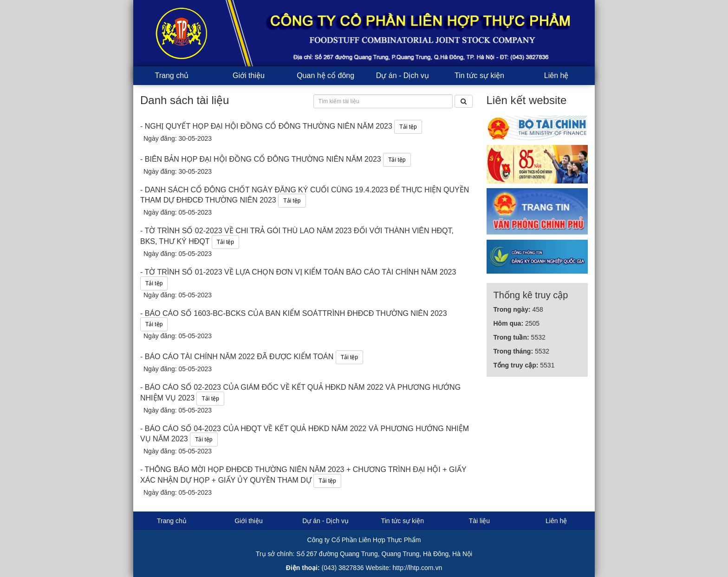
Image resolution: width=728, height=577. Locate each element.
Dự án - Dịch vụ (403, 75)
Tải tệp (408, 127)
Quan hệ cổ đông (325, 75)
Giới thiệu (249, 75)
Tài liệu (479, 521)
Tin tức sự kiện (479, 75)
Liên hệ (556, 75)
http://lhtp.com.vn (418, 568)
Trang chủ (172, 75)
